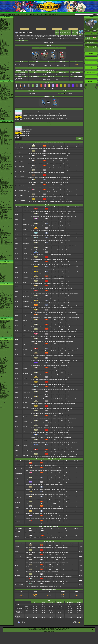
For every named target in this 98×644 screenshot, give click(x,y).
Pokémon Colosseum (4, 217)
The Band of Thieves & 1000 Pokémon (6, 170)
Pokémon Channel (4, 220)
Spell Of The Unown (4, 289)
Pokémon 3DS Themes (5, 252)
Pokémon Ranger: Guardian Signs (7, 199)
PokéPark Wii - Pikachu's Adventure (5, 203)
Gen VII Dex (49, 39)
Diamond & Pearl (3, 196)
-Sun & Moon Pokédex (4, 27)
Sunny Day (25, 229)
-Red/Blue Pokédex (4, 22)
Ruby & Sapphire (3, 214)
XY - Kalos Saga (3, 92)
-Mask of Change (3, 399)
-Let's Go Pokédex (4, 28)
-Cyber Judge (3, 402)
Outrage (17, 517)
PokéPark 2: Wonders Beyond (6, 187)
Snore (17, 478)
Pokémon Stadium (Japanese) (6, 242)
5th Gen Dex (77, 32)
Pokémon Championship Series (6, 63)
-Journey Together (4, 356)
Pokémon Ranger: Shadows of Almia (6, 208)
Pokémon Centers (4, 62)
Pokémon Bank (3, 165)
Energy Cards (3, 344)
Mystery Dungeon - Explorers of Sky (6, 206)
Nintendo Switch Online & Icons (6, 256)
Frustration (25, 258)
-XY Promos (2, 381)
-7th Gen (2, 60)
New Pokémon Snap (4, 148)
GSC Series (2, 271)
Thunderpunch (19, 469)
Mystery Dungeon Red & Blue (6, 224)
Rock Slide (25, 407)
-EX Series (2, 373)
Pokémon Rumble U (4, 185)
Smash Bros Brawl (4, 212)
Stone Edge (26, 383)
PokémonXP (2, 64)
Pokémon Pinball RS (4, 222)
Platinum (2, 197)
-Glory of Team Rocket (4, 391)
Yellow (1, 238)
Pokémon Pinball (3, 241)
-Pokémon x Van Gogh (4, 68)
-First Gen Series (3, 375)
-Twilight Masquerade (4, 361)
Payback (25, 369)
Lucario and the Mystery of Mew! (6, 295)
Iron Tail (25, 263)
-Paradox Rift (3, 364)
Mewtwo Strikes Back (4, 287)
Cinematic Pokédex (4, 53)
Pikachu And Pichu (4, 322)
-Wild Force (2, 401)
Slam (16, 566)
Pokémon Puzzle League (5, 239)
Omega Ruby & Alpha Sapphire (6, 164)
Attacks (66, 32)
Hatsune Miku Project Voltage (6, 65)
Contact (18, 14)
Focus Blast (26, 349)
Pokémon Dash (3, 219)
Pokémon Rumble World (5, 172)
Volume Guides (3, 268)
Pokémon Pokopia (4, 129)
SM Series (2, 281)
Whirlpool (25, 446)
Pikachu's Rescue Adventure (6, 321)
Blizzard (25, 239)
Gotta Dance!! (3, 325)
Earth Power (18, 498)
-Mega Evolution (3, 352)
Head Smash (22, 200)
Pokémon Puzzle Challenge (5, 234)
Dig (24, 287)
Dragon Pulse (26, 364)
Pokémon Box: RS (4, 221)
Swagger (25, 422)
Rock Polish (26, 378)
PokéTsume (2, 119)
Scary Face (22, 171)
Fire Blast (25, 316)
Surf (24, 436)
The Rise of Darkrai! (4, 298)
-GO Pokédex (3, 32)
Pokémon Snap (3, 240)
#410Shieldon (75, 622)
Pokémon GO (3, 131)
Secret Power (26, 330)
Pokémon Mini (3, 235)
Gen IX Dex (22, 39)
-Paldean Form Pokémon (5, 79)
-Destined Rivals (3, 355)
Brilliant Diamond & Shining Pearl (6, 139)
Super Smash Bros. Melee (5, 236)
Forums (13, 14)
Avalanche (25, 388)
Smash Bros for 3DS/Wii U (5, 178)
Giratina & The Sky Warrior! (5, 299)
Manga (7, 261)
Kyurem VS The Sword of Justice (6, 303)
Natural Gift (26, 417)
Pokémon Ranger (3, 223)
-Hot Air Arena (3, 392)
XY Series (2, 280)
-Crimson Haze (3, 400)
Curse (17, 585)
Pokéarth (58, 14)
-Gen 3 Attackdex (3, 39)
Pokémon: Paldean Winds (5, 107)
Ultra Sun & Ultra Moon (5, 153)
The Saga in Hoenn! (4, 89)
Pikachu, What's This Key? (5, 335)
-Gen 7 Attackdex (3, 43)
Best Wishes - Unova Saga (5, 92)
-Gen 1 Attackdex (3, 37)
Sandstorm (25, 311)
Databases (7, 17)
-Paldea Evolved (3, 366)
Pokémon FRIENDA (4, 260)
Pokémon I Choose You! (5, 312)
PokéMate (2, 229)
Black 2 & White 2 (3, 182)
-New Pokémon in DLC (4, 78)
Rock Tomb (26, 321)
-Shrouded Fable (3, 360)
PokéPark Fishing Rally (5, 227)
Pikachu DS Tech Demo (5, 226)
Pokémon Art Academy (4, 168)
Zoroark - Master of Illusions (5, 301)
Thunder (25, 273)
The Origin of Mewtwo (4, 286)
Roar (24, 215)
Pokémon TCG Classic (4, 347)
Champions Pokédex (50, 14)
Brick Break (26, 292)
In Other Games (3, 249)
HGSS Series (3, 277)
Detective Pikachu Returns (5, 136)
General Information (4, 263)
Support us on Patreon (49, 632)
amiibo (1, 255)
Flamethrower (26, 306)
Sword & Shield (3, 138)
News (1, 19)
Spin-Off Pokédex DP (4, 50)
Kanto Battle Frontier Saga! (5, 90)
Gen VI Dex (63, 39)
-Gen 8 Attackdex (3, 44)
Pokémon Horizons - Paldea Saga (7, 97)
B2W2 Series (3, 279)
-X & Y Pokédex (3, 26)
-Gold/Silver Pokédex (4, 22)
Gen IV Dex (22, 40)
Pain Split (17, 532)
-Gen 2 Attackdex (3, 38)
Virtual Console (3, 250)
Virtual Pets (2, 254)
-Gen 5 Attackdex (3, 41)
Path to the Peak (3, 109)
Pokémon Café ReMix (4, 132)
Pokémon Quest (3, 161)
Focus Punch (26, 210)
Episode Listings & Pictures (5, 83)
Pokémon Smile (3, 146)
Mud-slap (17, 512)
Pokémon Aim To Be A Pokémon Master (6, 96)
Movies (7, 283)
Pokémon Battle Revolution (5, 205)
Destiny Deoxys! (3, 294)
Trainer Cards (3, 343)
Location (62, 32)
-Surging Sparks (3, 358)
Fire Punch (18, 464)
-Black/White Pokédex (4, 25)
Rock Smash (26, 450)
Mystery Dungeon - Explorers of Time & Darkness (6, 210)
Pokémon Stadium (4, 243)
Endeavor (21, 186)
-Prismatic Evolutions (4, 357)
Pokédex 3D (2, 189)
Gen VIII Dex (35, 39)
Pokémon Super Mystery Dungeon (7, 173)
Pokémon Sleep (3, 135)
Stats (70, 32)
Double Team (26, 297)
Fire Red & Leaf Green (4, 215)
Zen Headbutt (22, 191)
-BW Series (2, 371)
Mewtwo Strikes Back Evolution (6, 314)
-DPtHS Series (3, 372)
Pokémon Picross (3, 174)
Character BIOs (3, 265)
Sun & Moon (2, 152)
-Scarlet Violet (3, 367)
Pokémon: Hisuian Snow (5, 106)
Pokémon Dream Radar (5, 183)
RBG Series (2, 269)
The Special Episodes (4, 99)
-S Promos (2, 407)
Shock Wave (26, 301)
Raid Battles (2, 346)
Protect (25, 249)
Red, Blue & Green (4, 237)
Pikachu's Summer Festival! (5, 326)
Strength (25, 441)
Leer (20, 152)
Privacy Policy (54, 628)
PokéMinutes (3, 110)
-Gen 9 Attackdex (3, 45)
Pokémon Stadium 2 (4, 233)
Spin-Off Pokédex (3, 49)
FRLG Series (3, 273)
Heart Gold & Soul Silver (5, 198)
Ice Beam (25, 234)
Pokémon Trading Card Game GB (7, 244)
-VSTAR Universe (3, 403)
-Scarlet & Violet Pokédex (5, 33)
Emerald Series (3, 274)
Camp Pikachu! (3, 324)
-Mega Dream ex (3, 386)
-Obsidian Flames (3, 366)
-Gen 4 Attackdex (3, 40)
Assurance (22, 176)
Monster (70, 94)
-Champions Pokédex (4, 35)
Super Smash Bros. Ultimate (6, 162)
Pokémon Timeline (4, 61)
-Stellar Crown (3, 359)
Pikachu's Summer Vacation (5, 321)
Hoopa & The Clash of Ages (5, 309)
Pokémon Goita (3, 258)
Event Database (3, 76)
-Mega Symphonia (4, 389)
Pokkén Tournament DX (5, 159)
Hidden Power (26, 224)
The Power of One (4, 288)
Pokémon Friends (3, 130)
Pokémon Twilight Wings (5, 104)
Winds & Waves (3, 124)
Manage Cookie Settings (64, 628)
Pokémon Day (3, 69)
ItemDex (2, 47)
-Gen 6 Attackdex (3, 42)
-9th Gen (2, 58)
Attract (24, 340)
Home (9, 14)
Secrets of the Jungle (4, 315)
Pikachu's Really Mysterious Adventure (5, 333)
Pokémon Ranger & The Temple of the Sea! (7, 296)
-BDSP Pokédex (3, 30)
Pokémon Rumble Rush (5, 158)
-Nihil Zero (2, 385)
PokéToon (2, 108)
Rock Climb (26, 455)
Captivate (25, 402)
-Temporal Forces (3, 362)
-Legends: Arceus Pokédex (5, 31)
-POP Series (2, 382)
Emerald (2, 216)
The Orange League (4, 87)
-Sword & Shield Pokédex (5, 29)
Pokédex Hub (28, 14)
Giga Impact (26, 373)
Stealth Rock (26, 398)
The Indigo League (4, 86)
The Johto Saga (3, 88)
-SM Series (2, 369)
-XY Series (2, 370)
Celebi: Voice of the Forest (5, 291)
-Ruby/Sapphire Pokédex (5, 23)
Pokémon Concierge (4, 115)
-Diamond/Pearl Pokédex (5, 24)
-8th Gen (2, 59)
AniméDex (2, 84)
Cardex (1, 52)
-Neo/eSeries (3, 374)
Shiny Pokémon (3, 101)
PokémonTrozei (3, 225)
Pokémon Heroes (3, 292)
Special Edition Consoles (5, 251)
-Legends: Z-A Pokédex (5, 34)
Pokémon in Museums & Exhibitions (5, 66)
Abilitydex (2, 48)
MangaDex (2, 264)
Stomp (17, 570)
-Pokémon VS (3, 404)
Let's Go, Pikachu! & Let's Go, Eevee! (6, 154)
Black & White (3, 181)
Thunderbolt (26, 268)
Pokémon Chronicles (4, 98)
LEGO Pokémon (3, 71)
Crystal (1, 232)
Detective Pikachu (4, 160)
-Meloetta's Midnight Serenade (6, 304)
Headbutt (21, 147)
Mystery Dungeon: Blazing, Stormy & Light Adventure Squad (7, 201)
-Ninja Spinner (3, 384)
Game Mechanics (3, 54)
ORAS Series (3, 281)
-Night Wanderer (3, 398)
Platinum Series (3, 276)
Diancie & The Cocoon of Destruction (5, 308)
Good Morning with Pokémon (6, 112)
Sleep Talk (25, 412)
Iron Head (18, 507)
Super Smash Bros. (4, 245)
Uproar (17, 488)
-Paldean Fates (3, 363)
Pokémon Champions (4, 128)
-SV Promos (2, 378)
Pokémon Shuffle (3, 171)
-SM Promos (2, 380)
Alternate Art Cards (4, 345)
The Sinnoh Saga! (4, 91)
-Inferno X (2, 387)
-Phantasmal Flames (4, 351)
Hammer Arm (18, 580)
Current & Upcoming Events (5, 75)
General (57, 32)
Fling (24, 354)
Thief (24, 345)
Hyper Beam (26, 244)
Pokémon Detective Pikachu (6, 317)
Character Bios (3, 85)
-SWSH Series (3, 368)
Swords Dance (26, 393)
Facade (25, 325)
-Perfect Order (3, 349)
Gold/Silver (2, 231)
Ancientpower (22, 181)
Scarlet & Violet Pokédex (38, 14)
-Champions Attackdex (4, 46)
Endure (25, 359)
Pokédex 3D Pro (3, 190)
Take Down (22, 167)
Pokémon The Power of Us (5, 313)
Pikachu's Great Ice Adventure (6, 330)
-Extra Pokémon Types (4, 342)
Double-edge (18, 556)
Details (80, 138)
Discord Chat (3, 74)
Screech (21, 195)
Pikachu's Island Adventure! (5, 328)
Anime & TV (7, 81)
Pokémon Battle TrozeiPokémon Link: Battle (6, 167)
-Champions (2, 57)
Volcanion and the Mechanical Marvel (6, 311)
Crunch (17, 546)
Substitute (25, 426)
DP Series (2, 275)
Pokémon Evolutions (4, 105)
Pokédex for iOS (3, 194)
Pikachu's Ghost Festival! (5, 327)
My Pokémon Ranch (4, 211)
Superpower (18, 522)
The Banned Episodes (4, 100)
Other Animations (3, 113)
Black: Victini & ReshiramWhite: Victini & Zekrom (6, 302)
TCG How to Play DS (4, 193)
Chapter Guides (3, 267)
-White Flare (2, 354)
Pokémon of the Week (4, 56)
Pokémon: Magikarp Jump (5, 157)
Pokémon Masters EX (4, 133)
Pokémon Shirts (3, 72)
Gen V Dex (76, 39)
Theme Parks (3, 72)
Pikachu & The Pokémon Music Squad (6, 336)
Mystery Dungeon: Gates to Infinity (7, 186)
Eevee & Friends (3, 334)
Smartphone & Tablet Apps (5, 253)
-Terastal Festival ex (4, 394)
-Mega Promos (3, 377)
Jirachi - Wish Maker (4, 293)
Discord (22, 14)
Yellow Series (3, 270)
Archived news (3, 20)
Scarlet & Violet (3, 126)
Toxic (24, 220)
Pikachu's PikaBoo (4, 323)
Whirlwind (18, 575)
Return (24, 282)
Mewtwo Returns (3, 290)
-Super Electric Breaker (5, 395)
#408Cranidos (23, 622)
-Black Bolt (2, 353)
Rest (24, 335)
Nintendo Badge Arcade (5, 179)
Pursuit (21, 162)
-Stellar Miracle (3, 397)
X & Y (1, 163)
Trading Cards (7, 339)
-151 (1, 365)
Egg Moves (73, 32)
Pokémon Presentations (5, 70)
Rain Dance (26, 253)
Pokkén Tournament (4, 176)
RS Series (2, 272)
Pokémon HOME (3, 141)
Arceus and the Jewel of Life (6, 300)
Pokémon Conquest (4, 186)
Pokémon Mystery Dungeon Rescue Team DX (5, 145)
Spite (16, 483)
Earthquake (26, 277)
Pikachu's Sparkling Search (5, 331)
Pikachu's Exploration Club (5, 329)
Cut (24, 431)
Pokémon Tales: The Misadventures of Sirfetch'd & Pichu (6, 117)
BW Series (2, 278)
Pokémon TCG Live (4, 150)
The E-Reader (3, 228)
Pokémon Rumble (4, 200)
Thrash (17, 551)
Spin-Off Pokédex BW (4, 51)
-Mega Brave (3, 388)
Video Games (7, 121)
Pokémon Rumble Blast (5, 188)
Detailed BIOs (3, 266)
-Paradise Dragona (4, 396)
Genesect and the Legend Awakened (5, 306)
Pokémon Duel (3, 177)
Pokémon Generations (4, 103)
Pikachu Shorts (7, 319)
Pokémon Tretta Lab (4, 184)
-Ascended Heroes (4, 350)
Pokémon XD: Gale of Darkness (6, 218)
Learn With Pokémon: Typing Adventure (6, 192)
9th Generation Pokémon (5, 77)
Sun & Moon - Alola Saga (5, 93)
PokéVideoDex (3, 111)
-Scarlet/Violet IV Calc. (4, 55)
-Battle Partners (3, 393)
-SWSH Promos (3, 379)
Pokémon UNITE (3, 134)
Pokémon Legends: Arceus (5, 140)
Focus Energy (22, 157)
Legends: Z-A (3, 127)
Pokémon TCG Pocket (4, 137)
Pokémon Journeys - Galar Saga (6, 94)
